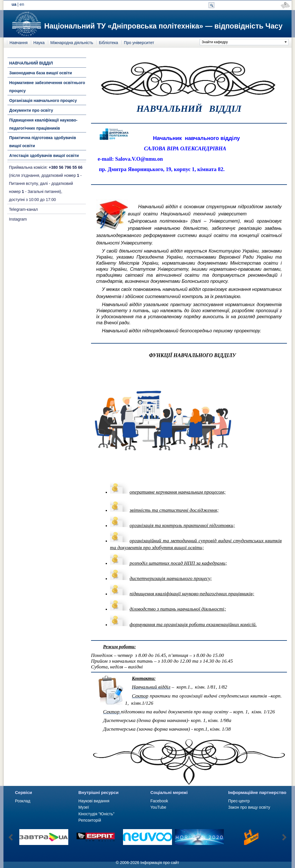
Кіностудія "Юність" (96, 814)
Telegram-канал (23, 209)
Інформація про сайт (160, 863)
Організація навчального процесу (43, 101)
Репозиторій (90, 820)
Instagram (18, 219)
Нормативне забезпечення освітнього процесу (47, 87)
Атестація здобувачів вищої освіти (44, 156)
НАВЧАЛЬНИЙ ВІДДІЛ (31, 63)
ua (14, 4)
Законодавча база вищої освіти (41, 73)
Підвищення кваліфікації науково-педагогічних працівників (43, 124)
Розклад (23, 801)
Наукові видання (94, 801)
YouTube (158, 807)
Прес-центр (239, 801)
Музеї (84, 807)
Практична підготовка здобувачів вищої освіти (43, 142)
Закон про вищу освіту (249, 807)
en (22, 4)
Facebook (159, 801)
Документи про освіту (31, 110)
